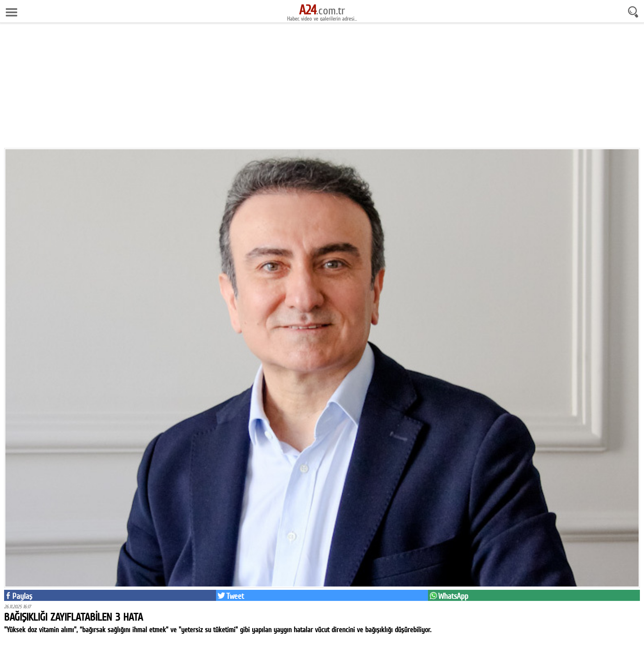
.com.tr (322, 10)
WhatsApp (453, 596)
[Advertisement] (322, 88)
